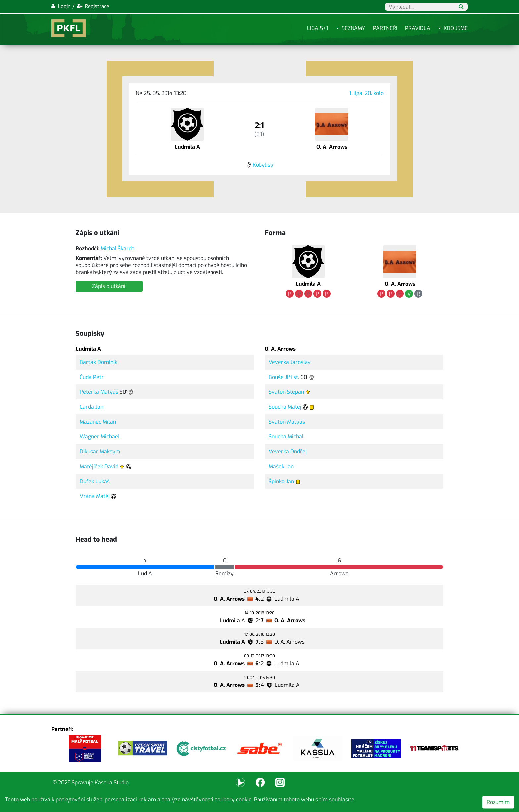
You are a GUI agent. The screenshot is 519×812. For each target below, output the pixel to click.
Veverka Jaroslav (290, 362)
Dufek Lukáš (95, 481)
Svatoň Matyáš (287, 422)
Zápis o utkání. (109, 286)
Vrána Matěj (95, 496)
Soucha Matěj (285, 407)
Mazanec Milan (98, 422)
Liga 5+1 (318, 28)
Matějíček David (99, 466)
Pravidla (418, 28)
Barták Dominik (98, 362)
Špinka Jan (281, 481)
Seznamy (353, 28)
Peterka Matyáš (99, 392)
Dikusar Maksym (100, 452)
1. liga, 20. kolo (366, 93)
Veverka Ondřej (288, 452)
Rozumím (498, 802)
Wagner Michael (100, 437)
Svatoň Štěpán (286, 392)
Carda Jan (92, 407)
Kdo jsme (456, 28)
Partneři (385, 28)
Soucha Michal (286, 437)
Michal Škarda (118, 249)
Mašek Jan (281, 466)
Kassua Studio (112, 782)
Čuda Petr (92, 377)
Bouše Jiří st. (284, 377)
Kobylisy (263, 165)
